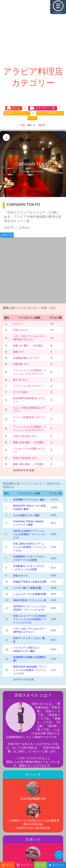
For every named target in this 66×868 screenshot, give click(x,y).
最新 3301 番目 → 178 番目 (28, 464)
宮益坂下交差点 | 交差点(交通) (30, 582)
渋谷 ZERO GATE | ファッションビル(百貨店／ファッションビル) (29, 547)
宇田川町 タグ (21, 364)
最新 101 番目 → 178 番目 (28, 346)
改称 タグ (18, 352)
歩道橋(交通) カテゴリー (27, 358)
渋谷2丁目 (7, 235)
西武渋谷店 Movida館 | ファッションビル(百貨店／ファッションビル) (30, 670)
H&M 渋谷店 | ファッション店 (30, 600)
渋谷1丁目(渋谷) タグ (25, 458)
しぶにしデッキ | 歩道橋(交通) (30, 594)
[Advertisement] (33, 33)
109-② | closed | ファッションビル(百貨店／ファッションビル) (29, 534)
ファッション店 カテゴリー (28, 386)
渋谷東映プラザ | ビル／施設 (29, 500)
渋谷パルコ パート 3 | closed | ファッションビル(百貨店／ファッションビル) (30, 619)
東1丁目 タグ (20, 380)
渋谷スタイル (20, 330)
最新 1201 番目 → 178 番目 (28, 442)
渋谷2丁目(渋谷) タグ (25, 436)
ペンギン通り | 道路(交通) (27, 588)
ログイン (18, 324)
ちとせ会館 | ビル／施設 (26, 515)
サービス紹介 (20, 392)
